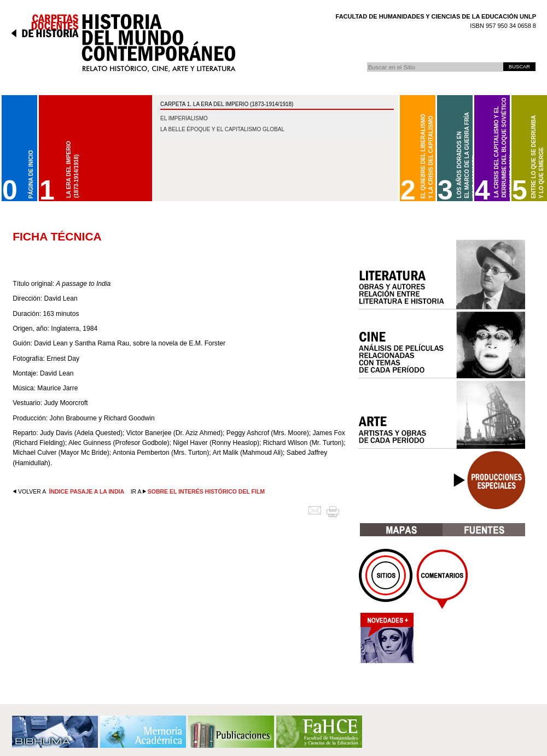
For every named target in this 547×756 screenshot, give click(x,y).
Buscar (367, 62)
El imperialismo (184, 118)
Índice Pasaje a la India (87, 491)
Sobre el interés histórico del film (206, 491)
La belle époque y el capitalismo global (222, 129)
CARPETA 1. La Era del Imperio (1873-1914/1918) (227, 104)
